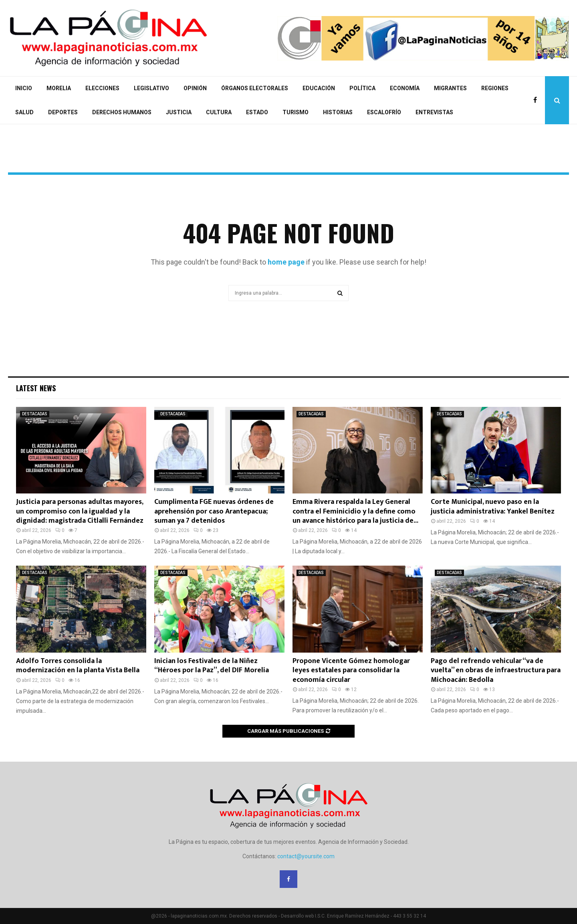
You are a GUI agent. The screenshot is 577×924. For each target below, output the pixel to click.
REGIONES (495, 88)
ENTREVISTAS (434, 112)
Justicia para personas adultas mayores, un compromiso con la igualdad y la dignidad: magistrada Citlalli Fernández (80, 511)
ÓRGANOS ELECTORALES (255, 88)
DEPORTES (63, 112)
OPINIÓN (195, 88)
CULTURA (219, 112)
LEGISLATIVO (151, 88)
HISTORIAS (338, 112)
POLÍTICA (362, 88)
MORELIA (59, 88)
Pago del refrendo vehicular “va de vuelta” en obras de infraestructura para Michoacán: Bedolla (496, 670)
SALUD (24, 112)
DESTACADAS (35, 414)
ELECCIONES (102, 88)
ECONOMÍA (405, 88)
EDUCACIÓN (319, 88)
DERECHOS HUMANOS (122, 112)
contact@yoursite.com (306, 856)
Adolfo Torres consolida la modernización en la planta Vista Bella (78, 666)
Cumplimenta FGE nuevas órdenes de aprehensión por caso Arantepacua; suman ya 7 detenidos (214, 511)
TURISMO (296, 112)
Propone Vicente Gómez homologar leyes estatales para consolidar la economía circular (351, 670)
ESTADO (257, 112)
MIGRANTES (450, 88)
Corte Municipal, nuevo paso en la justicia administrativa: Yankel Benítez (493, 506)
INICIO (24, 88)
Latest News (36, 388)
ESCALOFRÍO (384, 112)
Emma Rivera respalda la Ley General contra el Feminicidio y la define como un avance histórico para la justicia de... (355, 511)
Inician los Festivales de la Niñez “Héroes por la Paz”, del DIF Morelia (212, 666)
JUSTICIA (179, 112)
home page (286, 262)
